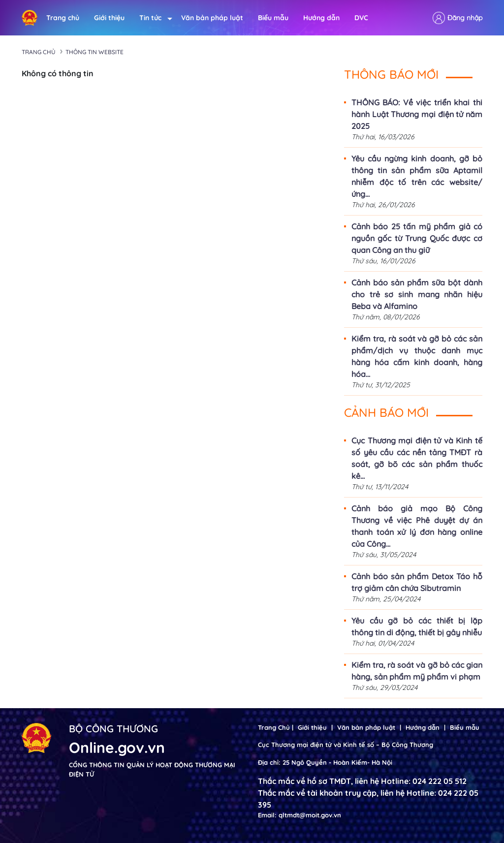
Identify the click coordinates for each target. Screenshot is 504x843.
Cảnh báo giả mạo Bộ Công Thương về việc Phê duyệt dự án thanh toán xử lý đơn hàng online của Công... (417, 526)
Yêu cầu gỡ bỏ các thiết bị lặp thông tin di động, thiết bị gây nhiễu (417, 626)
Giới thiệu (109, 18)
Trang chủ (63, 18)
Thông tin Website (94, 52)
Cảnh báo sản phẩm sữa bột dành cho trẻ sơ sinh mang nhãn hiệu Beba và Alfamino (417, 294)
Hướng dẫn (321, 18)
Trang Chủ (274, 727)
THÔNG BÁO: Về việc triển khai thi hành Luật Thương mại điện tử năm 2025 (417, 114)
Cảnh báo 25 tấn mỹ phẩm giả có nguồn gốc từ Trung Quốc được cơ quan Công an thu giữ (417, 238)
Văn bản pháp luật (212, 18)
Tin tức (153, 18)
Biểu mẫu (273, 18)
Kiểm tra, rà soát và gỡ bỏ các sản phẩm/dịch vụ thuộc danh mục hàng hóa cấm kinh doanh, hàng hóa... (417, 356)
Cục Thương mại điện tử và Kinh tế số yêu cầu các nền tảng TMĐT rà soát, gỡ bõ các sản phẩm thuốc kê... (417, 458)
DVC (361, 18)
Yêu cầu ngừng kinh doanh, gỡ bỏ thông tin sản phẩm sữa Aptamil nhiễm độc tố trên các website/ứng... (417, 176)
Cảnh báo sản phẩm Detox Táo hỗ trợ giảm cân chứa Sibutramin (417, 582)
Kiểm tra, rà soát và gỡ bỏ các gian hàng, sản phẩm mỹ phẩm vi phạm (417, 671)
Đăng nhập (465, 18)
